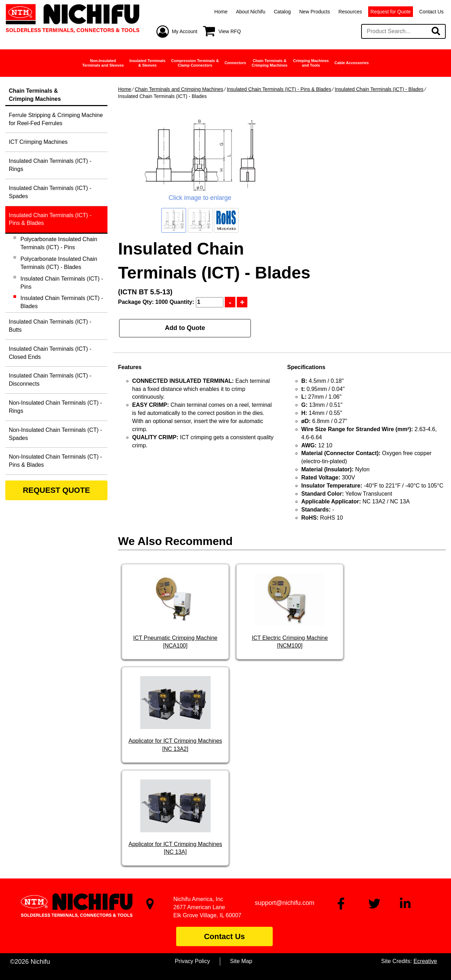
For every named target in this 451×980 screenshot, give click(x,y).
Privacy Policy (192, 961)
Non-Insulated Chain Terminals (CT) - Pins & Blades (55, 461)
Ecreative (425, 961)
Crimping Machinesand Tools (311, 63)
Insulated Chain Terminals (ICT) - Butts (50, 326)
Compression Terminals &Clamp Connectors (195, 63)
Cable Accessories (351, 63)
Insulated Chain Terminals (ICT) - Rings (50, 165)
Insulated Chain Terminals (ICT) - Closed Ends (50, 353)
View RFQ (230, 31)
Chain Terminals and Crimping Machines (179, 89)
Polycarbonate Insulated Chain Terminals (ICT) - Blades (59, 263)
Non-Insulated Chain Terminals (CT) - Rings (55, 407)
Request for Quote (390, 12)
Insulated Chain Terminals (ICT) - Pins (62, 283)
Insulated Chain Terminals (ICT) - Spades (50, 192)
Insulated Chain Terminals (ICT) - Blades (379, 89)
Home (221, 12)
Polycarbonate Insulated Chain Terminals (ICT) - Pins (59, 243)
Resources (350, 12)
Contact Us (431, 12)
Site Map (241, 961)
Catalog (282, 12)
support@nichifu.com (285, 903)
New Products (314, 12)
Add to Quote (185, 328)
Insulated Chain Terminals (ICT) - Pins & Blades (279, 89)
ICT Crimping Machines (38, 142)
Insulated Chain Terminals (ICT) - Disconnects (50, 380)
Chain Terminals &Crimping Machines (269, 63)
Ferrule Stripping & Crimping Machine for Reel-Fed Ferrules (56, 119)
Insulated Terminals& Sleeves (147, 63)
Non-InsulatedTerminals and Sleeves (103, 63)
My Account (185, 31)
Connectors (235, 63)
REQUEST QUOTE (57, 490)
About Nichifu (251, 12)
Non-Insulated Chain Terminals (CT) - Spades (55, 434)
